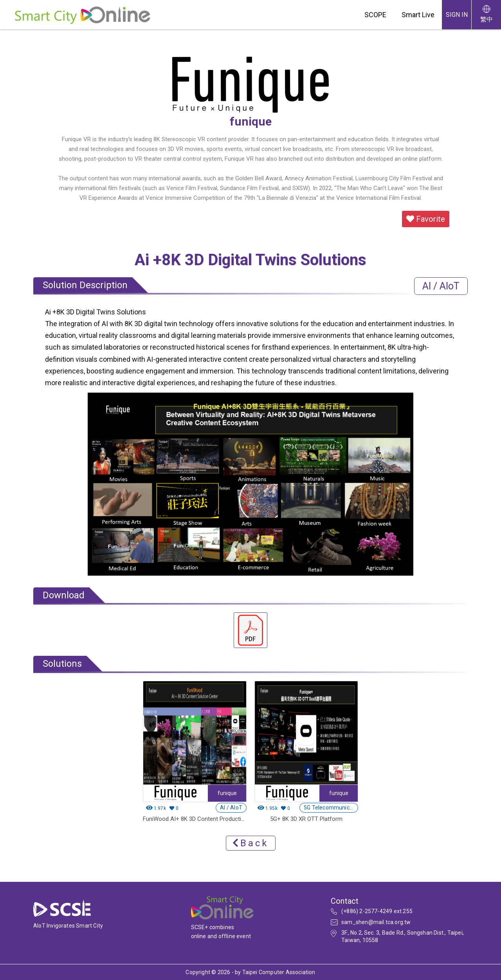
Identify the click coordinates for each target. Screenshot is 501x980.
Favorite (426, 219)
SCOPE (375, 15)
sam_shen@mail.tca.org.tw (376, 922)
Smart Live (418, 15)
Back (251, 843)
